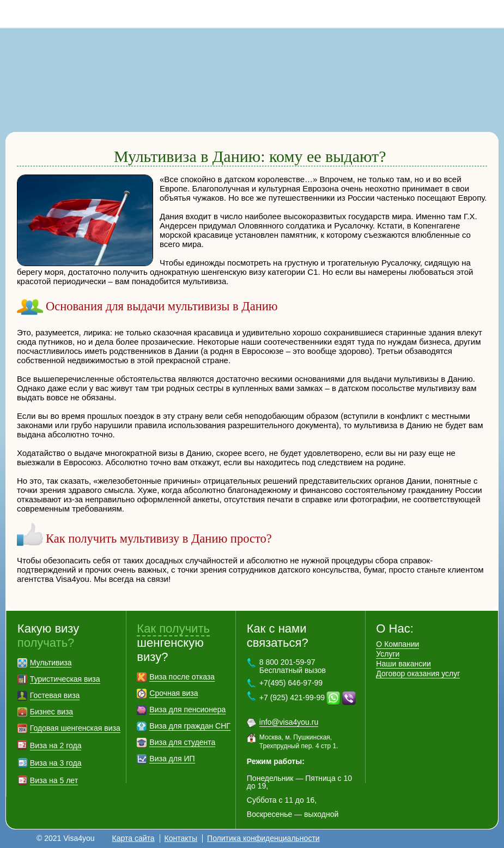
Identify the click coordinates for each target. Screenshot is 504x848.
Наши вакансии (403, 664)
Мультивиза (51, 663)
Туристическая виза (65, 679)
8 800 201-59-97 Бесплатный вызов (293, 666)
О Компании (397, 644)
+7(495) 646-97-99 (291, 683)
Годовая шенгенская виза (75, 728)
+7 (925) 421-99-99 (292, 697)
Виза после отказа (182, 677)
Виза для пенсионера (187, 709)
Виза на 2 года (56, 745)
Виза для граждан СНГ (190, 726)
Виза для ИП (172, 759)
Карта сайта (133, 838)
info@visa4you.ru (289, 722)
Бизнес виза (51, 712)
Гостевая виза (55, 695)
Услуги (388, 654)
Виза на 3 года (56, 763)
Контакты (181, 838)
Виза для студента (182, 742)
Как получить (173, 629)
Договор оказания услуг (418, 673)
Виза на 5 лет (54, 780)
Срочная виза (174, 693)
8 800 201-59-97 (490, 14)
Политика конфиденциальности (263, 838)
